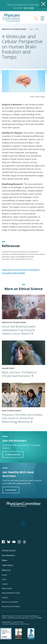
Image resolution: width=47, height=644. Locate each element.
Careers (5, 597)
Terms (18, 622)
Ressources (11, 606)
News (5, 560)
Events (4, 575)
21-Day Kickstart (13, 454)
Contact (5, 584)
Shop (4, 579)
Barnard (11, 593)
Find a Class (11, 490)
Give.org (26, 624)
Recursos (10, 602)
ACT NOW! (29, 8)
